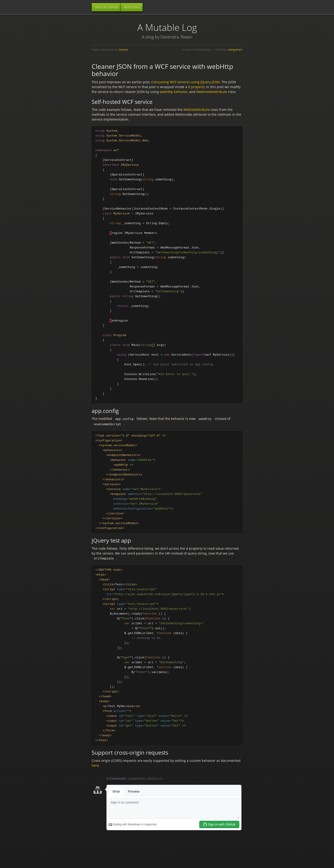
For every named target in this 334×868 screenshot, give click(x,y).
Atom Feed (132, 7)
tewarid (123, 49)
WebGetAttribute (197, 110)
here (95, 778)
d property (196, 87)
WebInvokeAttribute (212, 92)
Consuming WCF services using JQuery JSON (185, 82)
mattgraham (235, 49)
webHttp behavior (174, 92)
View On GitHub (106, 7)
